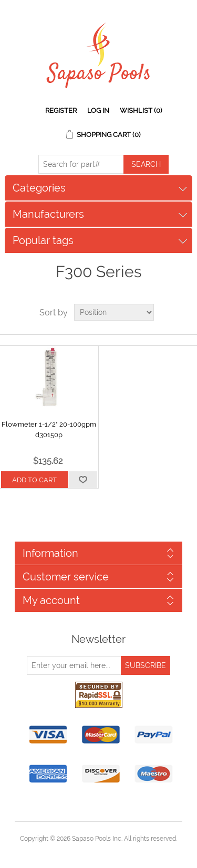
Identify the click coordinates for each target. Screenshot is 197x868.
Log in (98, 110)
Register (61, 110)
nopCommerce (117, 851)
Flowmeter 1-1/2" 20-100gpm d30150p (49, 430)
